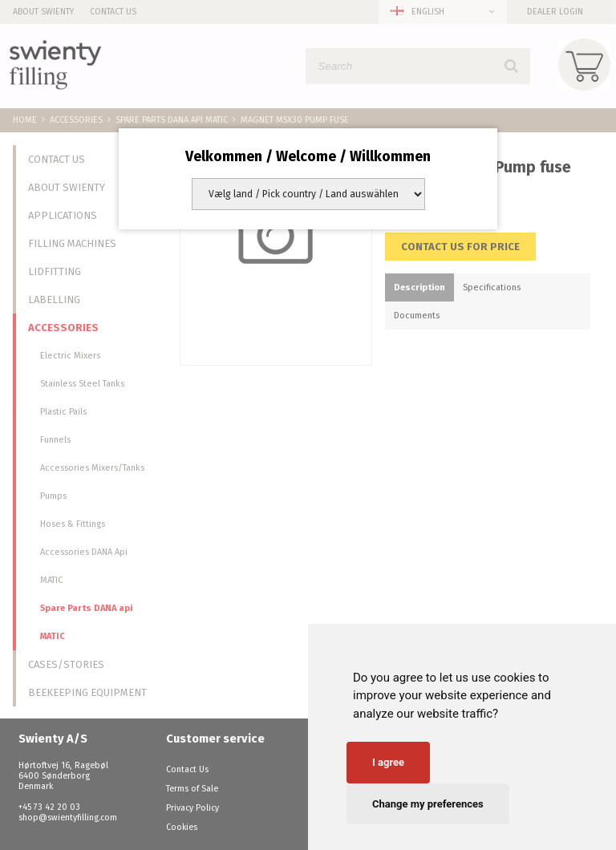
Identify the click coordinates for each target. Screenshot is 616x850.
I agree (388, 762)
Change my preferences (428, 804)
